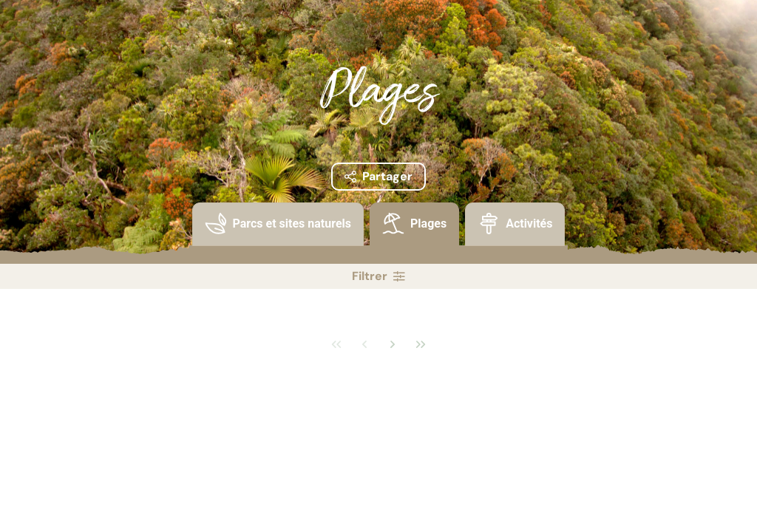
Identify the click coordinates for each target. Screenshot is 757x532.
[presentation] (278, 224)
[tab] (278, 233)
